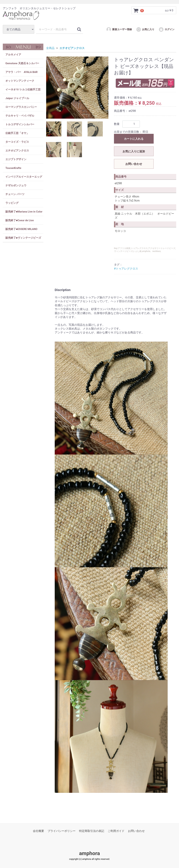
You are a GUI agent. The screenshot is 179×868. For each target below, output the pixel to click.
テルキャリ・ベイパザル (20, 116)
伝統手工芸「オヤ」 (17, 133)
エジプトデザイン (16, 159)
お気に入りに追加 (134, 151)
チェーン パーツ (15, 194)
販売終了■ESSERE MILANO (21, 229)
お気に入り (145, 29)
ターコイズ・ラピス (17, 142)
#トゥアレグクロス (126, 269)
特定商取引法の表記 (92, 831)
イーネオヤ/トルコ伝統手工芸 (23, 90)
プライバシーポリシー (62, 831)
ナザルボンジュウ (16, 185)
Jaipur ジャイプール (17, 98)
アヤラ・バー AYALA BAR (22, 72)
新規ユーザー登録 (119, 29)
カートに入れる (134, 139)
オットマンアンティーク (20, 81)
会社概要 (38, 831)
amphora (89, 853)
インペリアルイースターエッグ (24, 177)
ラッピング (12, 203)
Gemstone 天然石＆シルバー (22, 63)
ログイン (167, 29)
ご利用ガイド (116, 831)
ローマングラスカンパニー (21, 107)
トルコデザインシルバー (20, 124)
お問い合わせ (134, 164)
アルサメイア (13, 55)
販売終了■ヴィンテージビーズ (23, 238)
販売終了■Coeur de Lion (20, 220)
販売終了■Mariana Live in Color (24, 212)
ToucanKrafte (13, 168)
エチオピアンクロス (17, 151)
